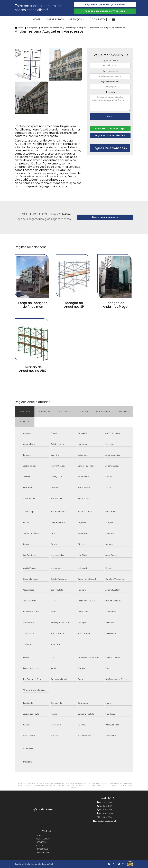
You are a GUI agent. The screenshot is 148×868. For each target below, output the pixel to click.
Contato (98, 20)
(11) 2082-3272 (105, 814)
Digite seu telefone (110, 82)
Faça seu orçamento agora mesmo (105, 5)
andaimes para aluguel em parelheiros (108, 28)
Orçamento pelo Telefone (110, 137)
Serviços (76, 20)
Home (37, 20)
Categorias (32, 28)
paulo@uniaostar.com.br (105, 821)
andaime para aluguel (76, 28)
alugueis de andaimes (52, 28)
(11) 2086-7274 (105, 810)
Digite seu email (110, 72)
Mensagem (110, 92)
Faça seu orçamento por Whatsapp (105, 11)
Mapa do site (43, 853)
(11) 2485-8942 (105, 803)
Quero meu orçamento (105, 218)
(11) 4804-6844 (105, 818)
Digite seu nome (110, 61)
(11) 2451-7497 (104, 806)
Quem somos (55, 20)
